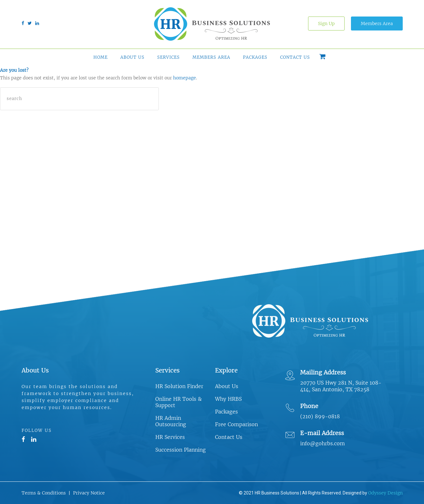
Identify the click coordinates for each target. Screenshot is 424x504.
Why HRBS (228, 399)
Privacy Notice (89, 493)
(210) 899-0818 (320, 416)
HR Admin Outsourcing (171, 421)
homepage (185, 78)
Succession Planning (181, 450)
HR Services (170, 437)
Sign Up (326, 24)
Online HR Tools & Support (178, 402)
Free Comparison (236, 424)
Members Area (377, 24)
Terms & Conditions (44, 493)
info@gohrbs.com (323, 443)
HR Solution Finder (179, 386)
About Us (132, 57)
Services (168, 57)
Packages (255, 57)
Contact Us (295, 57)
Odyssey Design (385, 493)
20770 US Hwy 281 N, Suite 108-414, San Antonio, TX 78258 (341, 386)
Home (101, 57)
